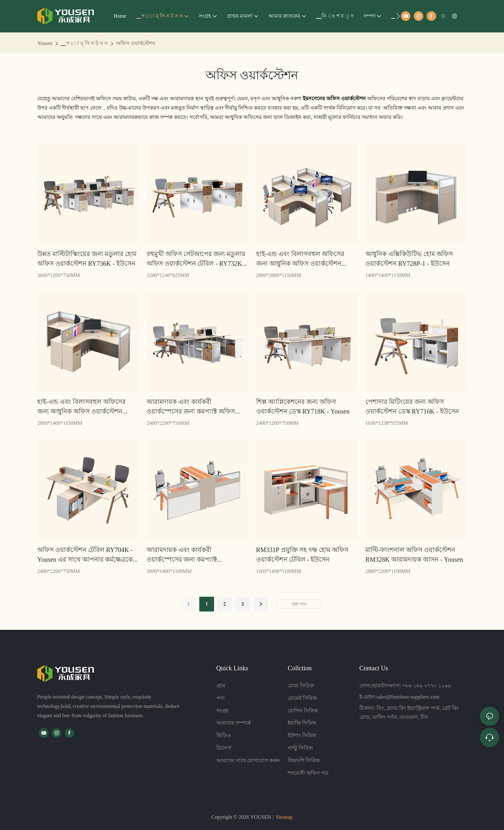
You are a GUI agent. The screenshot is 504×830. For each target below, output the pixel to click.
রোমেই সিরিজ (302, 698)
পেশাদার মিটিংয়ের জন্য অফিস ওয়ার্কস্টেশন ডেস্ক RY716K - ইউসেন (412, 406)
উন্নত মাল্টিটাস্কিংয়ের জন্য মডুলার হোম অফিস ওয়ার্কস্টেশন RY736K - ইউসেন (87, 259)
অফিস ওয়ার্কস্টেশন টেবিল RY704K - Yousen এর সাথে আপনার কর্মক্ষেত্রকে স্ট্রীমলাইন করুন (85, 555)
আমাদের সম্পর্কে (234, 723)
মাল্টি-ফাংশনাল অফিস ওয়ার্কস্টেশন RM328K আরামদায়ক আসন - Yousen (414, 555)
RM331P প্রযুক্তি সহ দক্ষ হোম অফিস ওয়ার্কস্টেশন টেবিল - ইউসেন (302, 555)
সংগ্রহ (222, 711)
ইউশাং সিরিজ (302, 735)
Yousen (45, 43)
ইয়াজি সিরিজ (302, 723)
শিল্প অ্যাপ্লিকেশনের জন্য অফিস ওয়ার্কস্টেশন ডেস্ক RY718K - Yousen (303, 406)
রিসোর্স (224, 748)
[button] (398, 16)
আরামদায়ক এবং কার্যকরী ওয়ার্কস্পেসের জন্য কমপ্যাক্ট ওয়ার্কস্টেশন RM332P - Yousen (187, 555)
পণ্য (221, 698)
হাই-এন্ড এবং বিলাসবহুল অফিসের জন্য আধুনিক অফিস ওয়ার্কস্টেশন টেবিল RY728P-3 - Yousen (300, 259)
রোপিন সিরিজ (303, 711)
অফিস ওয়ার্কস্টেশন (136, 43)
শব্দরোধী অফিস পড (308, 773)
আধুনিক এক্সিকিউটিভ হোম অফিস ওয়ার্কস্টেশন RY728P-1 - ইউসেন (409, 259)
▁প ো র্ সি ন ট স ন (84, 43)
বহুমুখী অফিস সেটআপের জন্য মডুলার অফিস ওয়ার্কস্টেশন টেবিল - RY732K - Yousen (196, 259)
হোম (221, 686)
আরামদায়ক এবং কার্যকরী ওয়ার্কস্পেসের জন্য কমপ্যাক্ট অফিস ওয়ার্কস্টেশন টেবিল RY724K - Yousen (196, 407)
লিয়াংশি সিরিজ (304, 760)
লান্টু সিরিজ (300, 748)
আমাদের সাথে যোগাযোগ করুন (248, 760)
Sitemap (284, 817)
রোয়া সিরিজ (301, 686)
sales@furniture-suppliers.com (408, 697)
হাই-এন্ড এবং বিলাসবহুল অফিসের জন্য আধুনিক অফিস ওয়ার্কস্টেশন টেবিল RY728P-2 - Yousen (81, 407)
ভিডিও (224, 735)
